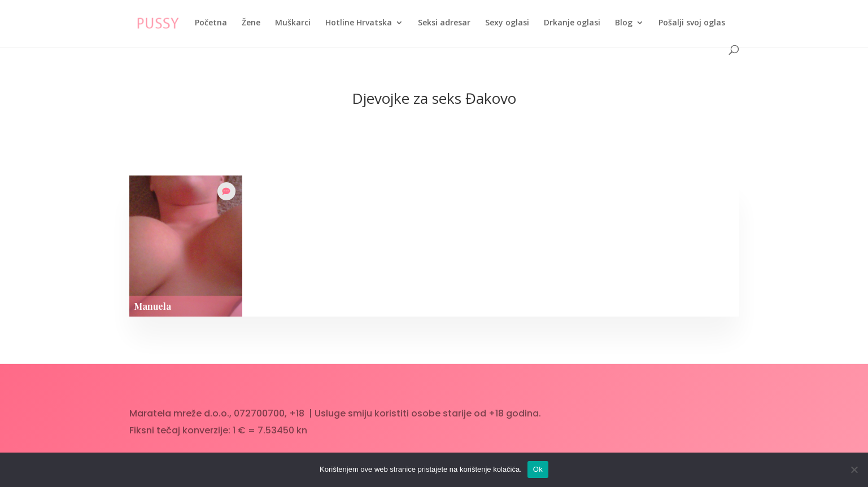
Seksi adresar (444, 23)
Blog (624, 23)
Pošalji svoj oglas (692, 23)
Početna (211, 23)
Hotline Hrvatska (359, 23)
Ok (538, 469)
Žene (251, 23)
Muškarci (293, 23)
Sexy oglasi (507, 23)
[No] (854, 470)
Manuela (152, 306)
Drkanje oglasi (572, 23)
